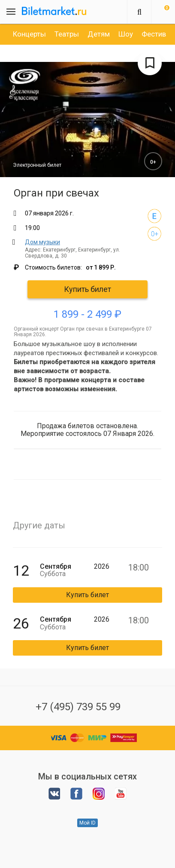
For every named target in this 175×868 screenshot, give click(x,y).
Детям (99, 34)
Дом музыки (42, 242)
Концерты (29, 34)
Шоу (126, 34)
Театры (67, 34)
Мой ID (87, 823)
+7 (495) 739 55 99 (78, 707)
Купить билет (87, 289)
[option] (29, 34)
